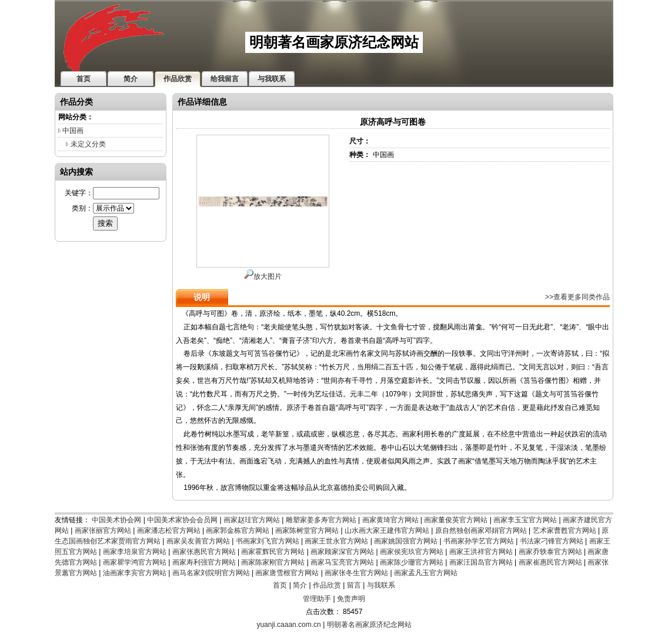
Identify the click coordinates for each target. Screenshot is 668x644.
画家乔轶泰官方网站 (550, 552)
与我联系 (381, 585)
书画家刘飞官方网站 (268, 541)
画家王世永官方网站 (336, 541)
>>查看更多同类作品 (577, 297)
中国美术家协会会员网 (182, 520)
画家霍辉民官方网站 (273, 552)
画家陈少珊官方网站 (412, 562)
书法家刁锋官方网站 (552, 541)
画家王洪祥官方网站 (481, 552)
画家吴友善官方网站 (198, 541)
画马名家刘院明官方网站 (211, 573)
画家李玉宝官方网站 (525, 520)
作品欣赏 (327, 585)
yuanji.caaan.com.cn (288, 625)
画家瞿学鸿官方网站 (135, 562)
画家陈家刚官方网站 (273, 562)
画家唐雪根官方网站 (287, 573)
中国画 (73, 131)
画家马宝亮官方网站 (342, 562)
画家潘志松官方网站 (169, 530)
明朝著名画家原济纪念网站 (369, 625)
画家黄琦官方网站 (390, 520)
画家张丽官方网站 (103, 530)
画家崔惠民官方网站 (550, 562)
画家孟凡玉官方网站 (426, 573)
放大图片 (263, 276)
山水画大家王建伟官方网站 (387, 530)
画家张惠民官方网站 (204, 552)
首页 (280, 585)
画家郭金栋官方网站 (238, 530)
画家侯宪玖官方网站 (412, 552)
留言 (354, 585)
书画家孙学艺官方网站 (479, 541)
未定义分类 (88, 144)
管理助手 (317, 599)
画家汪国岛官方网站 (481, 562)
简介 (300, 585)
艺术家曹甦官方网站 (565, 530)
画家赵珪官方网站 (252, 520)
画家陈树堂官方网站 (307, 530)
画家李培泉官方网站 (135, 552)
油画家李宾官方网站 (135, 573)
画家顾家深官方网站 (342, 552)
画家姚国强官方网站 (406, 541)
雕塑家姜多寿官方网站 (321, 520)
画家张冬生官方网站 (356, 573)
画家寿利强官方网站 (204, 562)
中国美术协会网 (116, 520)
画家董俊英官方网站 (456, 520)
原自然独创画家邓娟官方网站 (481, 530)
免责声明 (351, 599)
